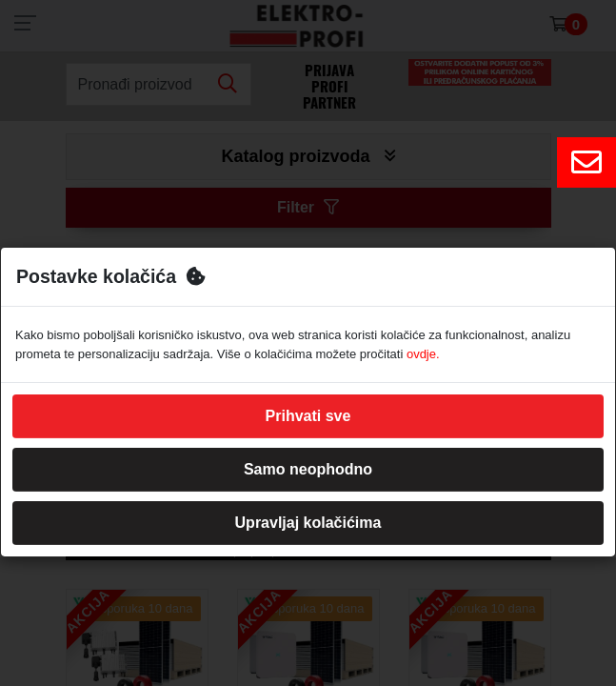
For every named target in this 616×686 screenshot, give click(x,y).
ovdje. (423, 354)
